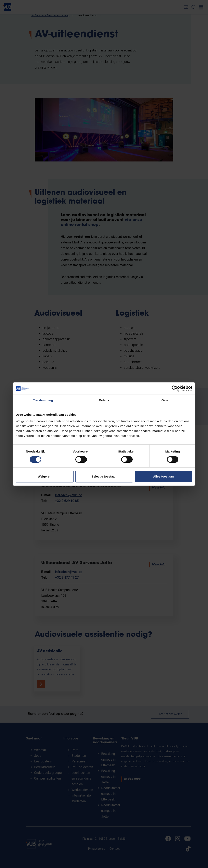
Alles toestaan (164, 476)
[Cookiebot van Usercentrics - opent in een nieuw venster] (175, 388)
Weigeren (45, 476)
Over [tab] (165, 400)
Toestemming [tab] (43, 400)
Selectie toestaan (104, 476)
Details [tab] (104, 400)
